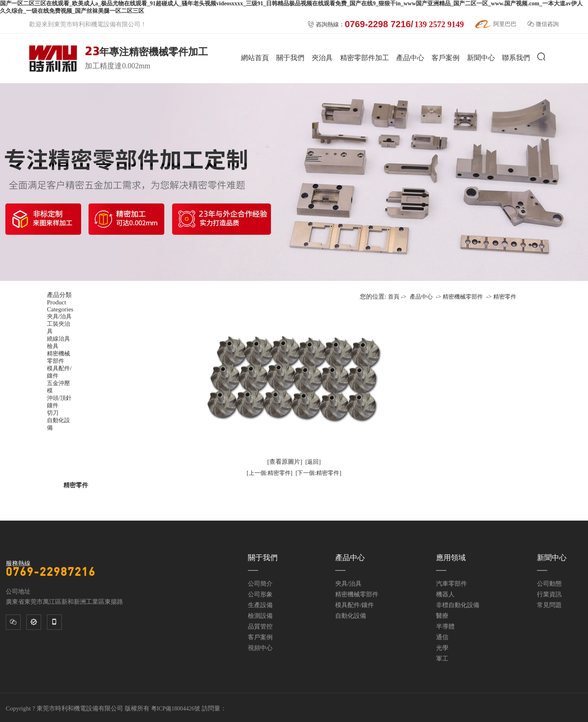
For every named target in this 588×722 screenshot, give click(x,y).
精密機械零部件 (463, 297)
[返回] (313, 462)
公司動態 (549, 584)
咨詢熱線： (386, 24)
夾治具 (322, 58)
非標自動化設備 (458, 605)
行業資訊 (549, 594)
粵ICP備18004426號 (176, 709)
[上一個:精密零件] (269, 473)
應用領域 (451, 558)
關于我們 (290, 58)
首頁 (394, 297)
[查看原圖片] (285, 462)
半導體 (445, 626)
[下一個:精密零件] (318, 473)
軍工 (442, 659)
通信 (442, 637)
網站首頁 (255, 58)
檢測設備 (260, 616)
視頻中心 (260, 648)
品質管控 (260, 626)
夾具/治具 (348, 584)
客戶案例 (446, 58)
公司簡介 (260, 584)
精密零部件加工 (365, 58)
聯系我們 (516, 58)
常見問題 (549, 605)
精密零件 (505, 297)
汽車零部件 (451, 584)
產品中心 (410, 58)
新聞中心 (481, 58)
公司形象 (260, 594)
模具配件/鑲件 (355, 605)
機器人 (445, 594)
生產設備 (260, 605)
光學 (442, 648)
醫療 (442, 616)
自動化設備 (351, 616)
